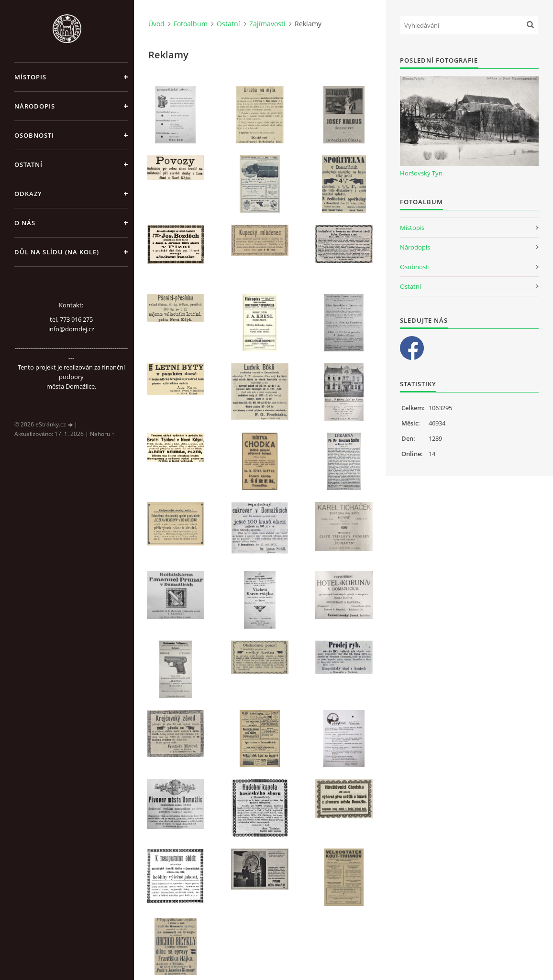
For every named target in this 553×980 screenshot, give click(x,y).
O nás (25, 223)
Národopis (35, 106)
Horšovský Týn (421, 173)
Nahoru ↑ (102, 434)
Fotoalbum (191, 24)
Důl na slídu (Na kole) (57, 252)
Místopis (30, 77)
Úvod (156, 24)
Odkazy (28, 194)
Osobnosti (34, 135)
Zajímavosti (267, 24)
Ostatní (28, 164)
